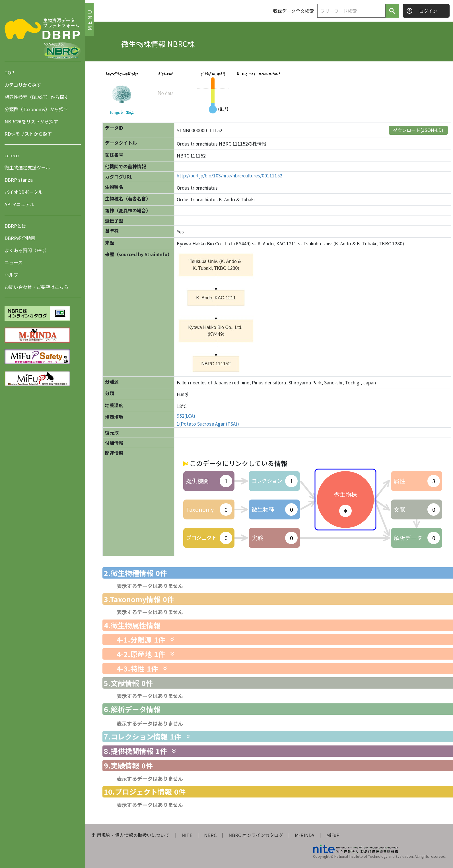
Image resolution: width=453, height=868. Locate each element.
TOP (9, 72)
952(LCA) (186, 416)
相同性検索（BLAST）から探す (37, 97)
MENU (89, 19)
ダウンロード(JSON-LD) (418, 130)
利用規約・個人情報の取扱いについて (131, 835)
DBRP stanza (19, 180)
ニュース (14, 262)
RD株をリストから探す (28, 134)
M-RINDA (304, 835)
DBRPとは (15, 226)
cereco (12, 155)
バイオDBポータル (24, 192)
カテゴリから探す (23, 85)
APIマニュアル (19, 204)
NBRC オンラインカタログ (256, 835)
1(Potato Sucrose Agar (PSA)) (208, 424)
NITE (187, 835)
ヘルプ (11, 275)
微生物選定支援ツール (27, 167)
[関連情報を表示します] (172, 639)
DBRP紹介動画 (20, 238)
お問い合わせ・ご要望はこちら (36, 287)
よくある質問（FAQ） (27, 250)
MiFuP (333, 835)
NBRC (210, 835)
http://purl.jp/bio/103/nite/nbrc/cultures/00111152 (229, 176)
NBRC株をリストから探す (31, 121)
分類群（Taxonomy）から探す (36, 109)
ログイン (428, 11)
